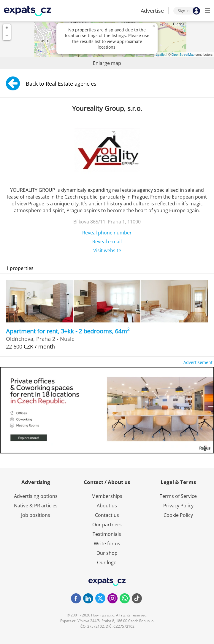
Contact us (107, 515)
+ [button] (7, 28)
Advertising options (36, 496)
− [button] (7, 36)
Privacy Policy (178, 506)
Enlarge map (107, 63)
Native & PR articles (36, 506)
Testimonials (107, 534)
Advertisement (198, 362)
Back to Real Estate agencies (51, 83)
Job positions (36, 515)
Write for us (107, 544)
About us (107, 506)
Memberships (107, 496)
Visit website (107, 250)
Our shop (107, 553)
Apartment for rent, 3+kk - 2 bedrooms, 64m (68, 331)
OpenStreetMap (183, 55)
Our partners (107, 525)
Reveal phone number (107, 233)
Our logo (107, 562)
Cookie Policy (178, 515)
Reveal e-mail (107, 242)
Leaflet (161, 55)
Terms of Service (178, 496)
